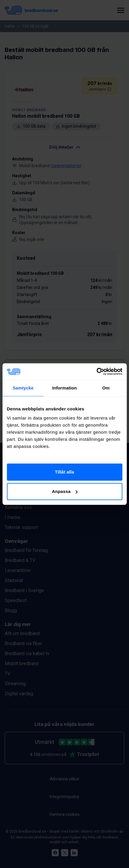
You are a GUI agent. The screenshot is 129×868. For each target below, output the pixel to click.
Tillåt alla (64, 472)
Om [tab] (106, 388)
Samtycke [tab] (23, 388)
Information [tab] (65, 388)
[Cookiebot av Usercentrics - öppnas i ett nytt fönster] (96, 371)
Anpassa (65, 491)
